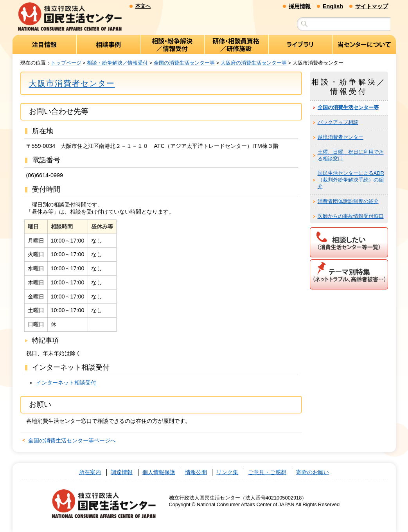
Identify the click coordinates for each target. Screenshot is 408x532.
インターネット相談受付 (66, 383)
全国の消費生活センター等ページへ (72, 441)
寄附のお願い (313, 472)
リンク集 (227, 472)
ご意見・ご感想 (267, 472)
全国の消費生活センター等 (184, 63)
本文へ (143, 6)
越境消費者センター (341, 137)
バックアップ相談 (338, 123)
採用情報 (300, 6)
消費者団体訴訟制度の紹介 (348, 202)
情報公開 (196, 472)
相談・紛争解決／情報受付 (117, 63)
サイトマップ (372, 6)
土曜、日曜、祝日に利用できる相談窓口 (351, 155)
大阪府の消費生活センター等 (254, 63)
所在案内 (90, 472)
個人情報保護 (159, 472)
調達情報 (122, 472)
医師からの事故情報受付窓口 (351, 216)
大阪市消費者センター (72, 83)
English (333, 6)
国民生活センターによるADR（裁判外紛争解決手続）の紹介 (351, 180)
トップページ (66, 63)
